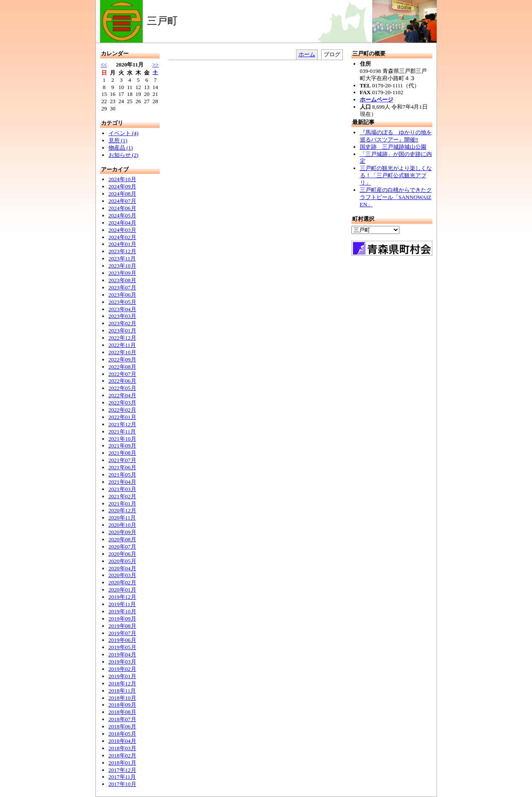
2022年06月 (122, 381)
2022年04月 (122, 395)
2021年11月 (122, 432)
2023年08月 (122, 280)
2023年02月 (122, 323)
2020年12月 (122, 510)
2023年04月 (122, 309)
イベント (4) (124, 133)
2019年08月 (122, 626)
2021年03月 (122, 489)
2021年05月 (122, 475)
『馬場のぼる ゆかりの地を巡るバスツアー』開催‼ (396, 136)
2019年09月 (122, 619)
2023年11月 (122, 258)
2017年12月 (122, 770)
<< (104, 65)
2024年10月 (122, 179)
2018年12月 (122, 683)
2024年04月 (122, 223)
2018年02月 (122, 755)
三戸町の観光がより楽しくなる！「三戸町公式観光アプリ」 (396, 175)
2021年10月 (122, 439)
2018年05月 (122, 734)
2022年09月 (122, 360)
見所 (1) (118, 140)
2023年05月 (122, 302)
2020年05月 (122, 561)
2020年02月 (122, 582)
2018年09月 (122, 705)
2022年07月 (122, 374)
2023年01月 (122, 331)
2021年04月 (122, 482)
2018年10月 (122, 698)
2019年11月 (122, 604)
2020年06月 (122, 554)
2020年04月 (122, 568)
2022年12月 (122, 338)
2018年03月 (122, 748)
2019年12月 (122, 597)
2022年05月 (122, 388)
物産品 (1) (121, 148)
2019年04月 (122, 654)
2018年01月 (122, 763)
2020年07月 (122, 547)
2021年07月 (122, 460)
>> (156, 65)
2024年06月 (122, 208)
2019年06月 (122, 640)
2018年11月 (122, 691)
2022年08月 (122, 367)
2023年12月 (122, 251)
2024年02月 (122, 237)
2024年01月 (122, 244)
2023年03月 (122, 316)
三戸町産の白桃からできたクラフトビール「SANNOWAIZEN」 (396, 197)
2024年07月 (122, 201)
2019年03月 (122, 662)
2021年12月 (122, 424)
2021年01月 (122, 504)
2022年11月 (122, 345)
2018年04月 (122, 741)
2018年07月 (122, 719)
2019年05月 (122, 647)
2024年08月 (122, 194)
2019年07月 (122, 633)
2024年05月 (122, 215)
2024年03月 (122, 230)
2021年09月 (122, 446)
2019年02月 (122, 669)
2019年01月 (122, 676)
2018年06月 (122, 726)
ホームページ (377, 100)
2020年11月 (122, 518)
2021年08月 (122, 453)
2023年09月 (122, 273)
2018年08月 (122, 712)
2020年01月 (122, 590)
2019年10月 (122, 611)
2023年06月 (122, 295)
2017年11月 (122, 777)
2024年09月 (122, 186)
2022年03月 (122, 403)
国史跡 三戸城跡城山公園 (393, 147)
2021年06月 (122, 467)
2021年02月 (122, 496)
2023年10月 (122, 266)
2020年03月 (122, 575)
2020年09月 (122, 532)
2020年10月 (122, 525)
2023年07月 (122, 287)
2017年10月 (122, 784)
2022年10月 (122, 352)
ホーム (307, 54)
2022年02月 (122, 410)
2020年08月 (122, 539)
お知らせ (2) (124, 155)
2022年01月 (122, 417)
